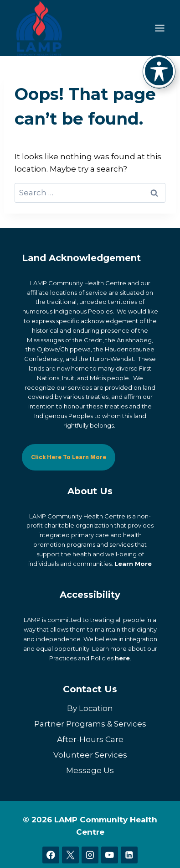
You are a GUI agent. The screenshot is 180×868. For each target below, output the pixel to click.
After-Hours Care (90, 739)
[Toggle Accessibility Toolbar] (159, 71)
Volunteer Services (90, 755)
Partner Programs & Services (90, 724)
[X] (70, 855)
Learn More (133, 564)
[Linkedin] (129, 855)
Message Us (90, 770)
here (122, 658)
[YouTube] (110, 855)
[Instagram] (90, 855)
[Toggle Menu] (160, 28)
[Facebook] (51, 855)
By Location (90, 708)
